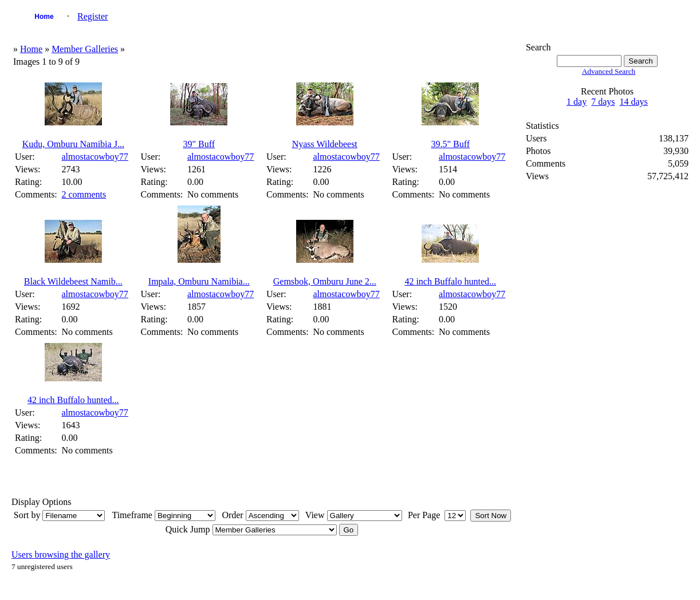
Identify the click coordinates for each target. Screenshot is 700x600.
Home (44, 17)
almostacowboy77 (95, 157)
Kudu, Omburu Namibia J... (73, 144)
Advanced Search (609, 71)
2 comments (84, 194)
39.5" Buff (450, 144)
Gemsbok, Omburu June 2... (325, 281)
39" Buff (199, 144)
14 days (634, 102)
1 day (577, 102)
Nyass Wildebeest (325, 144)
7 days (603, 102)
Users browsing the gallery (61, 554)
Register (93, 16)
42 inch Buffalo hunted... (450, 281)
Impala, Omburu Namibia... (199, 281)
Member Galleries (85, 49)
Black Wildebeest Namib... (73, 281)
